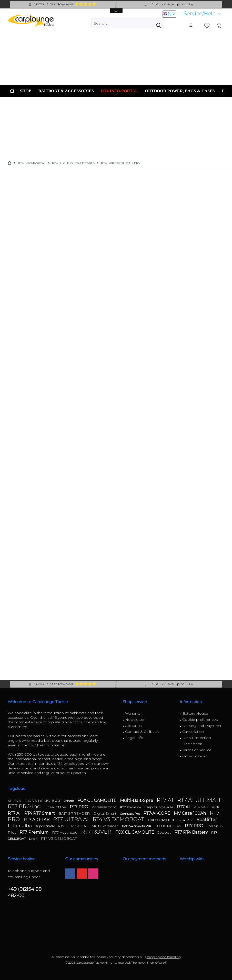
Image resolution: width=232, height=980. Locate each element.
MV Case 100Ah (190, 813)
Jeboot (69, 801)
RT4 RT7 (186, 820)
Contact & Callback (142, 732)
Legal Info (134, 738)
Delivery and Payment (202, 726)
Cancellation (193, 732)
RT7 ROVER (97, 832)
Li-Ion (34, 839)
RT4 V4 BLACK (206, 807)
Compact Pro (130, 814)
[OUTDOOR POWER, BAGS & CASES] (180, 91)
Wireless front (104, 807)
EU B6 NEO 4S (168, 826)
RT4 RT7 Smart (40, 813)
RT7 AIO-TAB (37, 820)
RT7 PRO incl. (26, 806)
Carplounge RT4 (159, 807)
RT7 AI (166, 800)
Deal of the (57, 807)
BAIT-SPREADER (75, 813)
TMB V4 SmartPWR (137, 826)
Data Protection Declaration (197, 741)
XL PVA (15, 801)
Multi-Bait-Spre (137, 801)
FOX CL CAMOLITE (97, 801)
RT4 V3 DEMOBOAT (43, 801)
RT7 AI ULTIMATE (200, 800)
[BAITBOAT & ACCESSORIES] (66, 91)
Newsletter (135, 720)
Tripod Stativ (45, 826)
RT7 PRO (79, 807)
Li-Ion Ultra (20, 826)
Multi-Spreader (105, 826)
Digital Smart (105, 813)
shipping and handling (164, 957)
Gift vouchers (194, 756)
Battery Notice (195, 713)
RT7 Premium (131, 807)
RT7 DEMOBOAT (73, 826)
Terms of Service (197, 750)
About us (133, 726)
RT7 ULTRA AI (72, 819)
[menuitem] (202, 14)
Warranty (133, 713)
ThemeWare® (157, 962)
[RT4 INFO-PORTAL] (119, 91)
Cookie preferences (200, 720)
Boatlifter (207, 820)
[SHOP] (26, 91)
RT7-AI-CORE (157, 813)
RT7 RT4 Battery (191, 832)
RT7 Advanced (65, 832)
